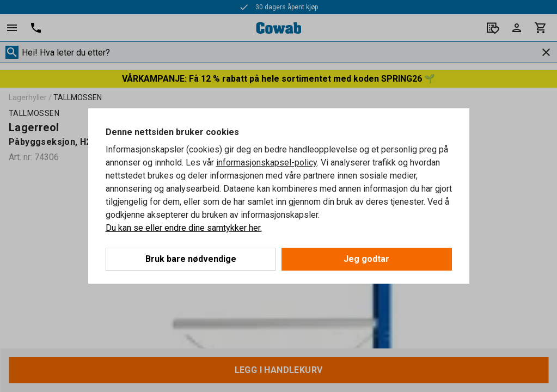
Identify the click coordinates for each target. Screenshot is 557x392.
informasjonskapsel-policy (267, 163)
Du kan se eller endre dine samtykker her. (184, 228)
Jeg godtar (366, 259)
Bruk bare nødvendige (191, 259)
